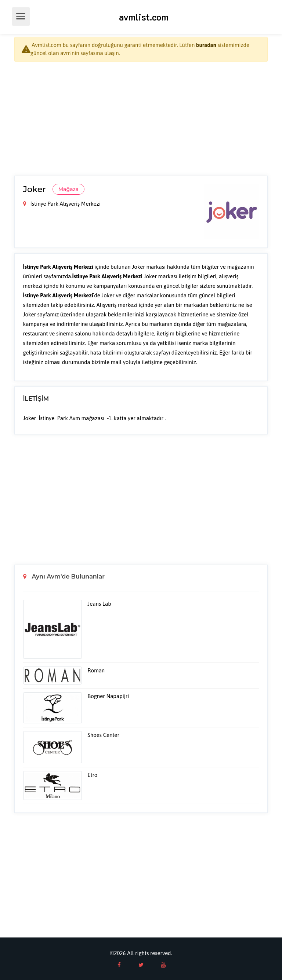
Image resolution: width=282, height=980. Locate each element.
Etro (92, 775)
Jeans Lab (99, 604)
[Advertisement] (141, 119)
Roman (96, 670)
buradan (206, 45)
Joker (36, 189)
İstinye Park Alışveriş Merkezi (62, 204)
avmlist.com (144, 17)
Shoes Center (103, 735)
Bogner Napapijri (108, 696)
